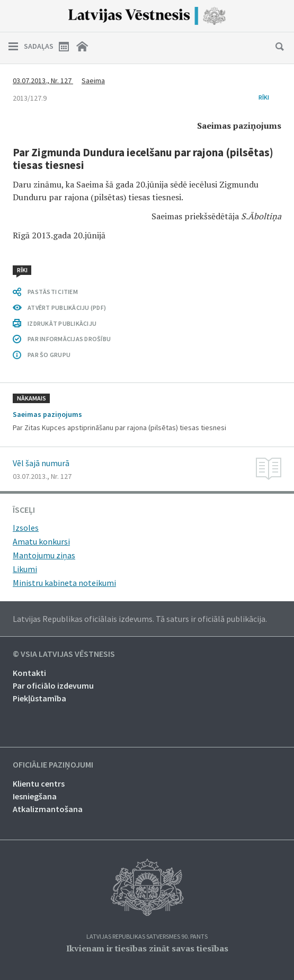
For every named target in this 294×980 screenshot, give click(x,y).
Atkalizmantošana (48, 809)
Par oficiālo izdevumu (53, 685)
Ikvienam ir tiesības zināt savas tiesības (147, 948)
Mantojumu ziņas (44, 555)
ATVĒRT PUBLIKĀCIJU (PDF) (67, 308)
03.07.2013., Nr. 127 (43, 81)
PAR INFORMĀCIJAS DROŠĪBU (69, 339)
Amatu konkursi (41, 541)
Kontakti (29, 673)
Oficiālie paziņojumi (53, 765)
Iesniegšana (35, 796)
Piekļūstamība (39, 698)
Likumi (25, 569)
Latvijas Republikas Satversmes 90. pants (147, 937)
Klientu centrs (39, 783)
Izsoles (26, 528)
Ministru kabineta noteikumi (64, 583)
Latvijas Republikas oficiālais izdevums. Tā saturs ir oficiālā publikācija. (140, 619)
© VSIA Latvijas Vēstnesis (64, 654)
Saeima (93, 81)
